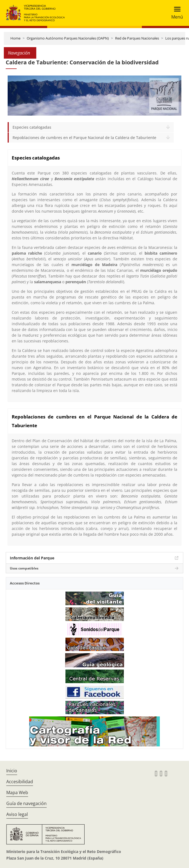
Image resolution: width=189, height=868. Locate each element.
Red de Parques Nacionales (137, 38)
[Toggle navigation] (175, 13)
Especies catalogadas (32, 127)
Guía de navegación (26, 803)
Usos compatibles (24, 568)
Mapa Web (17, 792)
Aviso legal (17, 814)
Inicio (12, 771)
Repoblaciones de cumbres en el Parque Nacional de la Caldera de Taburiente (84, 138)
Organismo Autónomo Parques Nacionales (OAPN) (68, 38)
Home (15, 38)
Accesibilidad (20, 782)
